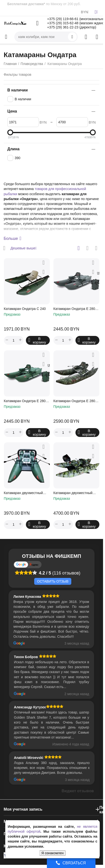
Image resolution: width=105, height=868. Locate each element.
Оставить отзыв (53, 581)
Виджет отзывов (78, 791)
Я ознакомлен (53, 853)
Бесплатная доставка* (26, 4)
